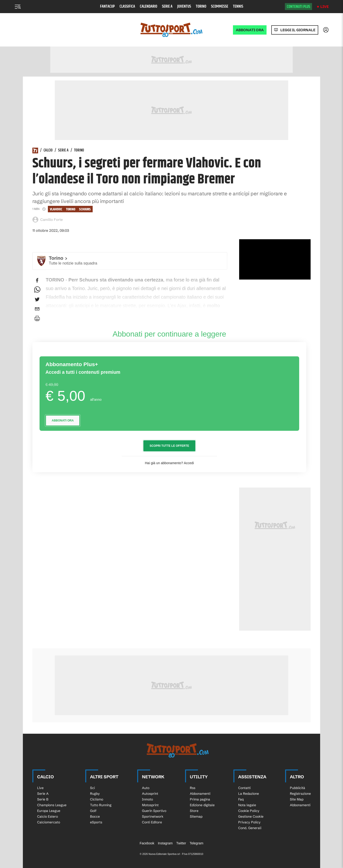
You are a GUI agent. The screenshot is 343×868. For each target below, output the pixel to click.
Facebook (147, 843)
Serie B (43, 799)
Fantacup (107, 7)
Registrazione (300, 794)
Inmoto (147, 799)
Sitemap (196, 816)
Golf (93, 811)
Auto (146, 788)
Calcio (48, 151)
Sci (92, 788)
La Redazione (249, 794)
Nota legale (247, 805)
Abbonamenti (200, 794)
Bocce (95, 816)
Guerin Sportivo (154, 811)
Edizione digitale (202, 805)
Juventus (184, 7)
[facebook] (37, 280)
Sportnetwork (153, 816)
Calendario (149, 7)
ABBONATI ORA (250, 30)
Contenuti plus (298, 7)
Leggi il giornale (298, 30)
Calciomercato (49, 822)
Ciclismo (97, 799)
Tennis (238, 7)
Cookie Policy (249, 811)
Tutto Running (101, 805)
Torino (201, 7)
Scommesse (220, 7)
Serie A (167, 7)
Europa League (49, 811)
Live (325, 7)
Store (194, 811)
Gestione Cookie (251, 816)
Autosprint (150, 794)
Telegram (197, 843)
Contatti (244, 788)
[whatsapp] (37, 290)
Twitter (181, 843)
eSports (96, 822)
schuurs (85, 209)
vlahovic (56, 209)
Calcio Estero (48, 816)
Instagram (165, 843)
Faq (241, 799)
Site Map (297, 799)
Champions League (52, 805)
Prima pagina (200, 799)
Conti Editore (152, 822)
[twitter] (37, 299)
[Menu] (18, 7)
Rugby (95, 794)
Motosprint (150, 805)
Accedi (189, 463)
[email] (37, 309)
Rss (193, 788)
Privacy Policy (249, 822)
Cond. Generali (250, 828)
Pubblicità (298, 788)
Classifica (127, 7)
